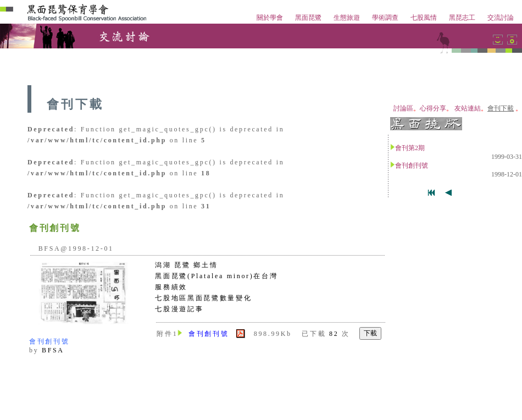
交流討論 (501, 18)
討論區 (403, 108)
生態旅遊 (347, 18)
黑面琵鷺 (308, 18)
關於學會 (270, 18)
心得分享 (433, 108)
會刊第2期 (410, 148)
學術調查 (385, 18)
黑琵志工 (462, 18)
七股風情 (424, 18)
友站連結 (468, 108)
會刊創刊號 (412, 165)
